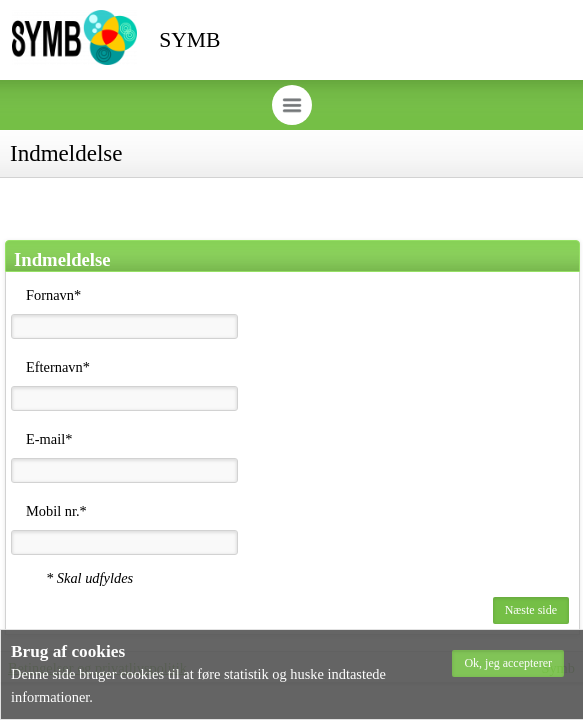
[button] (508, 663)
